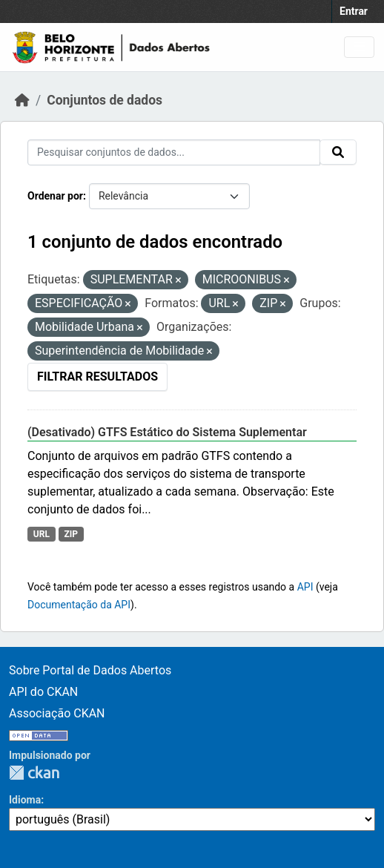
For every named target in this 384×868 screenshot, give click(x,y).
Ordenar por (55, 196)
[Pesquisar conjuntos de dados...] (174, 152)
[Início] (22, 100)
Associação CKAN (57, 713)
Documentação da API (79, 605)
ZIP (71, 534)
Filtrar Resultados (97, 377)
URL (42, 534)
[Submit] (338, 152)
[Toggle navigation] (359, 47)
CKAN (34, 773)
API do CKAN (43, 692)
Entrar (354, 11)
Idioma (25, 800)
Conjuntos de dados (105, 100)
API (305, 587)
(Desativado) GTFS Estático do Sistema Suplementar (167, 432)
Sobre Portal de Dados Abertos (90, 670)
